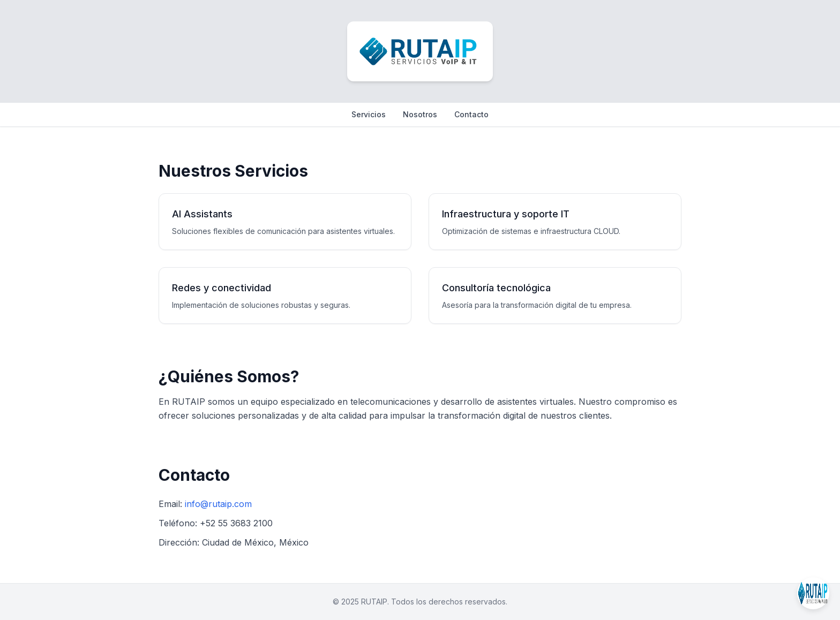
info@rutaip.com (218, 504)
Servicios (369, 114)
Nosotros (420, 114)
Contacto (471, 114)
